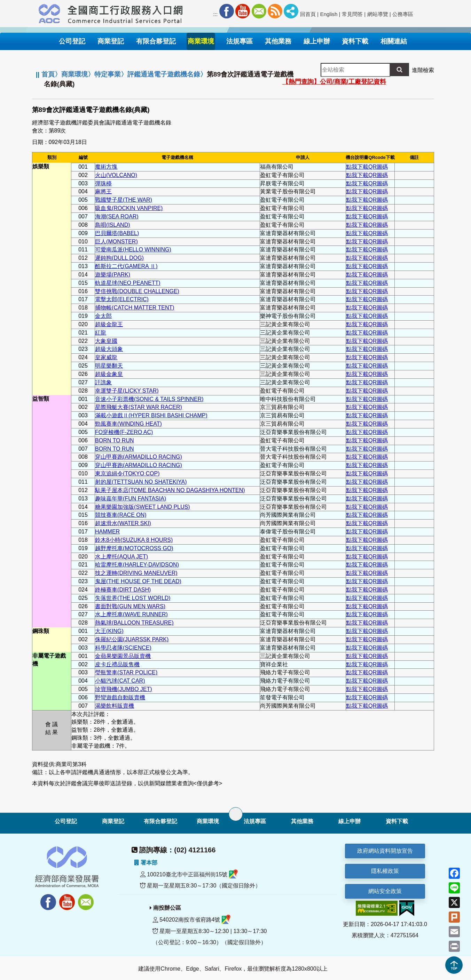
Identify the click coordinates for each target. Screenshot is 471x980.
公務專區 (403, 14)
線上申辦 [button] (317, 41)
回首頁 (308, 14)
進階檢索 (423, 70)
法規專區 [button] (240, 41)
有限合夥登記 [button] (156, 41)
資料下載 (397, 821)
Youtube (243, 11)
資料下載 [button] (355, 41)
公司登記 (66, 821)
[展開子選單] (236, 814)
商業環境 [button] (201, 41)
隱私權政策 (385, 871)
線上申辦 (350, 821)
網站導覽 (378, 14)
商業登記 (113, 821)
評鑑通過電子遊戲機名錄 (164, 74)
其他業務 (302, 821)
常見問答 (352, 14)
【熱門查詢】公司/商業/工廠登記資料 (334, 82)
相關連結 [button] (394, 41)
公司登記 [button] (72, 41)
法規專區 (255, 821)
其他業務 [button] (278, 41)
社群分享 (291, 11)
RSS (275, 11)
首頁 (48, 74)
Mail (259, 11)
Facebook (227, 11)
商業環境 (74, 74)
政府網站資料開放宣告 (385, 851)
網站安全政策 (385, 891)
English (329, 14)
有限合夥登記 (160, 821)
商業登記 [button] (111, 41)
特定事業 (108, 74)
